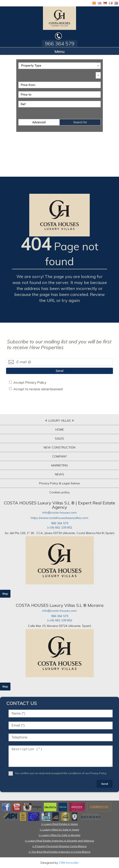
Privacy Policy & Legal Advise (59, 483)
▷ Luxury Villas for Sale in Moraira (60, 835)
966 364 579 (60, 523)
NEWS (59, 474)
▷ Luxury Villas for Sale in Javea (59, 829)
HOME (60, 430)
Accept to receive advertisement (38, 389)
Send (60, 371)
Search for (80, 122)
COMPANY (59, 456)
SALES (59, 438)
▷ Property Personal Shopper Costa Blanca (59, 846)
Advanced (39, 122)
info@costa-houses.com (59, 513)
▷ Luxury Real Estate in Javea (60, 824)
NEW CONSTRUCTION (59, 447)
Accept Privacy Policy (30, 382)
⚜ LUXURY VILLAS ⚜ (60, 421)
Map (5, 594)
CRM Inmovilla (69, 863)
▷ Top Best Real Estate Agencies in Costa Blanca (60, 852)
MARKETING (60, 465)
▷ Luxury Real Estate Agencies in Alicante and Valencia (60, 841)
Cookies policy (59, 492)
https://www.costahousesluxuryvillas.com (59, 518)
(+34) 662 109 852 (60, 527)
